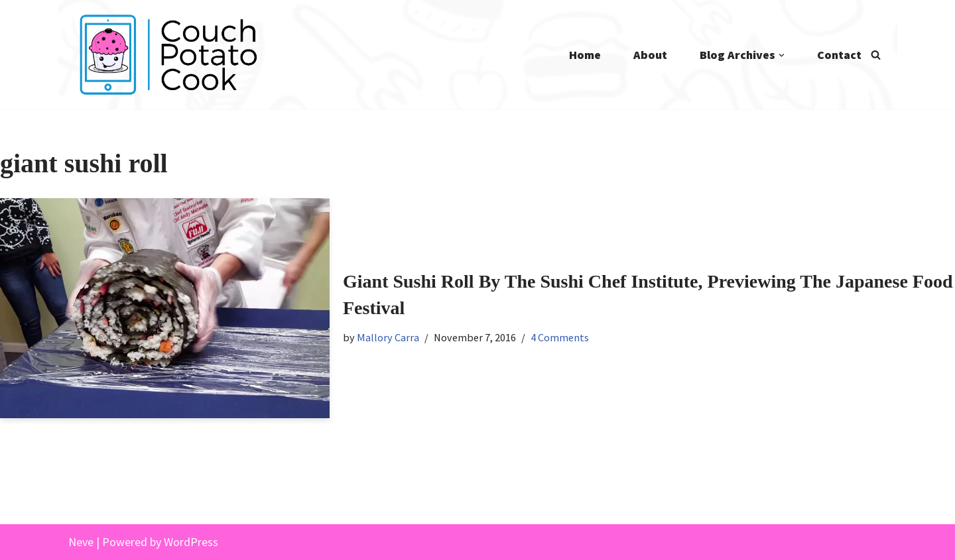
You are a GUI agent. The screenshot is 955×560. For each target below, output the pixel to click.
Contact (839, 55)
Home (585, 55)
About (650, 55)
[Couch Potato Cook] (168, 55)
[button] (782, 55)
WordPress (191, 542)
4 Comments (560, 337)
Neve (81, 542)
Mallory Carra (388, 337)
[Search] (876, 55)
